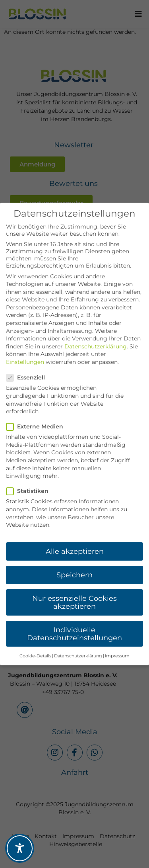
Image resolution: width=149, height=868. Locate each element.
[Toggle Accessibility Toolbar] (20, 848)
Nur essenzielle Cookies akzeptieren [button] (74, 602)
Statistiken (30, 491)
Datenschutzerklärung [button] (78, 656)
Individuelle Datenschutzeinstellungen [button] (74, 634)
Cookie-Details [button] (35, 656)
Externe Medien (37, 426)
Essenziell (28, 377)
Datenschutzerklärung (96, 346)
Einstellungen (25, 362)
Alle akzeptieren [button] (75, 551)
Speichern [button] (74, 575)
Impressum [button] (117, 656)
